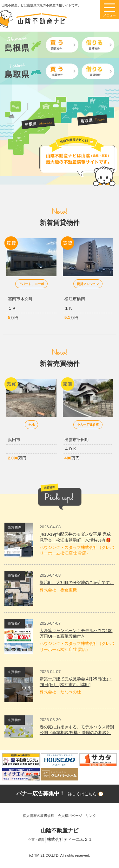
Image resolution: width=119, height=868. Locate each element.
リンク (91, 816)
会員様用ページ (70, 816)
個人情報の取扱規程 (39, 816)
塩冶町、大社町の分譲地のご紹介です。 (77, 583)
